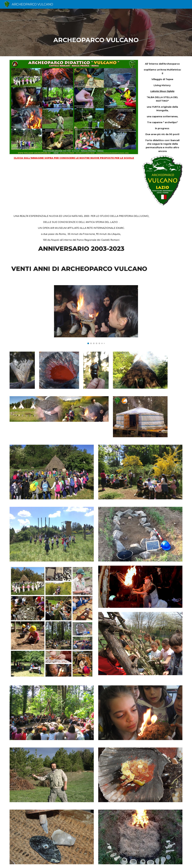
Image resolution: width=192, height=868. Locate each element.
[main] (96, 32)
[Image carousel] (96, 315)
